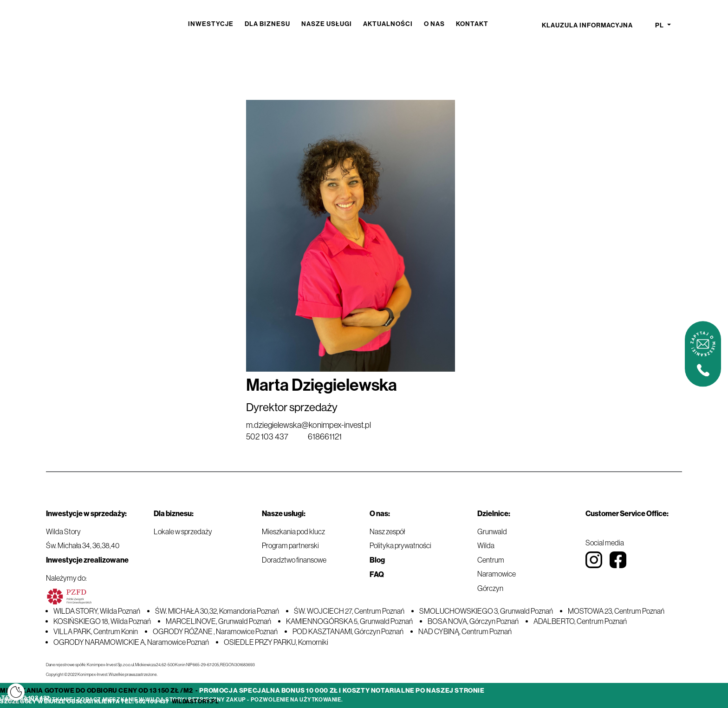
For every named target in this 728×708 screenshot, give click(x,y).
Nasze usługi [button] (327, 24)
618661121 (325, 437)
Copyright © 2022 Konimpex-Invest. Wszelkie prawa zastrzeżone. (102, 675)
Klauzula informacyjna (587, 25)
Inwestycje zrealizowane (87, 560)
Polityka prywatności (400, 545)
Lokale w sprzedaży (183, 531)
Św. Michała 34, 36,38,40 (83, 545)
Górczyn (490, 588)
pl (660, 26)
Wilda (486, 545)
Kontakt (472, 24)
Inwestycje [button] (211, 24)
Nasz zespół (387, 531)
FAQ (377, 574)
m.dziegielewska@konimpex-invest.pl (309, 425)
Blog (377, 560)
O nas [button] (434, 24)
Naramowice (497, 574)
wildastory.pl (195, 701)
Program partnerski (290, 545)
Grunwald (492, 531)
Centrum (491, 560)
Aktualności (388, 24)
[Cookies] (16, 692)
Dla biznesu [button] (267, 24)
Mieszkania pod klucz (293, 531)
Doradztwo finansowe (294, 560)
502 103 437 (267, 437)
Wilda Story (63, 531)
